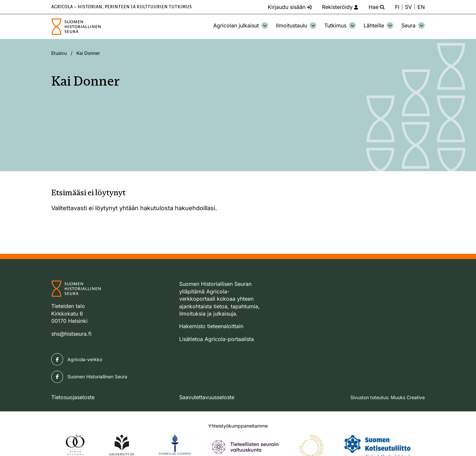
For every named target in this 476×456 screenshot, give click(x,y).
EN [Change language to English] (421, 7)
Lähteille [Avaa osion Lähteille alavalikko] (378, 25)
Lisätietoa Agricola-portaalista (217, 339)
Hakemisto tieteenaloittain (211, 326)
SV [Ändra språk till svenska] (408, 7)
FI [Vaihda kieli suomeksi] (397, 7)
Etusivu (59, 53)
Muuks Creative (408, 397)
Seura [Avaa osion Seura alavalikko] (413, 25)
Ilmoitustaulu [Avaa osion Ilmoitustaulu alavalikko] (296, 25)
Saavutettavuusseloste (207, 397)
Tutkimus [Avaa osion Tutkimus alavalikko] (340, 25)
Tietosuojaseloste (73, 397)
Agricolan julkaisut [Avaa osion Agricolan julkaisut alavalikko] (241, 25)
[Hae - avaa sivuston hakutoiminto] (377, 7)
